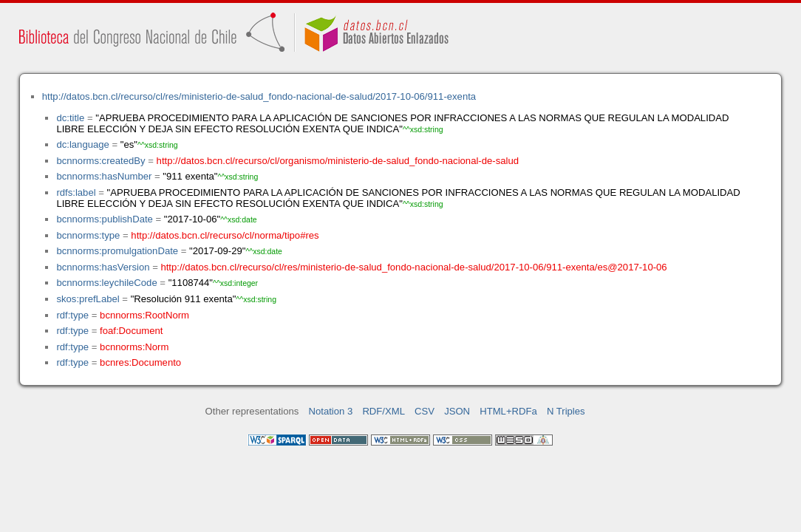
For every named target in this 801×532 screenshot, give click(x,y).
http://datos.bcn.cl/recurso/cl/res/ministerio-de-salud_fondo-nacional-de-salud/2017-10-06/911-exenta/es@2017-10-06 (413, 267)
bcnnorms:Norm (134, 347)
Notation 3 (331, 411)
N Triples (566, 411)
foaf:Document (131, 331)
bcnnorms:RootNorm (144, 315)
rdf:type (72, 315)
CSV (425, 411)
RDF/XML (384, 411)
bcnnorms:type (88, 235)
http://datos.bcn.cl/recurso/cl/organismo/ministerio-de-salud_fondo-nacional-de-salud (338, 161)
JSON (457, 411)
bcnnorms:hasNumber (104, 176)
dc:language (82, 144)
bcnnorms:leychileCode (106, 283)
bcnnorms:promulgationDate (117, 251)
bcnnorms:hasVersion (103, 267)
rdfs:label (76, 192)
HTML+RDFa (508, 411)
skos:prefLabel (88, 299)
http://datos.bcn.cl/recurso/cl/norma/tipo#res (225, 235)
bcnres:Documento (140, 362)
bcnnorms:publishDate (104, 219)
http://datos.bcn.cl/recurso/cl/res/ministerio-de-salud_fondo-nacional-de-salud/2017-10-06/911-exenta (259, 96)
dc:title (70, 118)
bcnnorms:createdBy (100, 161)
